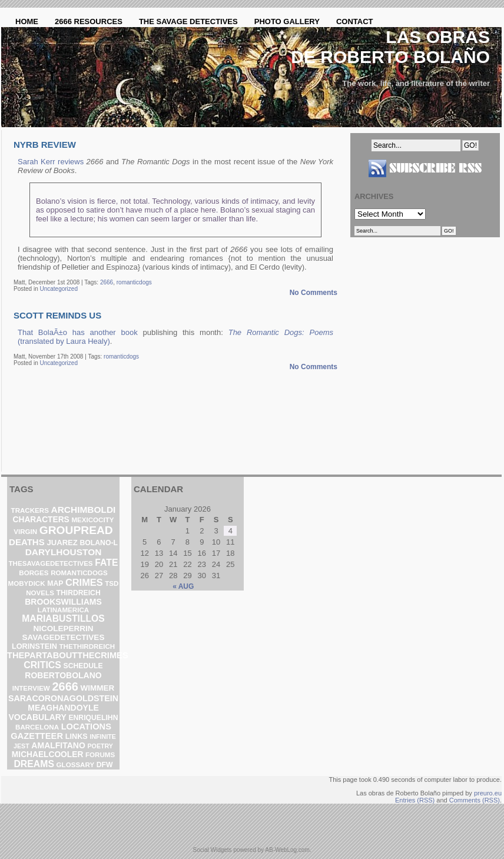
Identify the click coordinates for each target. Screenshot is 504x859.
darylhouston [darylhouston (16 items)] (64, 552)
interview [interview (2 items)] (31, 688)
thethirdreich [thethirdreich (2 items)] (87, 646)
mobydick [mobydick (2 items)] (27, 583)
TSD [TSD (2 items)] (112, 583)
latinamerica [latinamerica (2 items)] (63, 610)
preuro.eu (488, 793)
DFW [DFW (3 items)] (105, 765)
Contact (355, 21)
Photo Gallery (287, 21)
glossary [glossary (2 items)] (76, 765)
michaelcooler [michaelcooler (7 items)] (47, 754)
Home (27, 21)
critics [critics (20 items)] (42, 665)
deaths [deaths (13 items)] (27, 542)
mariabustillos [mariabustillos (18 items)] (63, 618)
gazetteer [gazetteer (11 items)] (37, 736)
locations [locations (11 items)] (86, 727)
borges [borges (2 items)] (34, 573)
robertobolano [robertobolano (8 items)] (63, 675)
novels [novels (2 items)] (40, 593)
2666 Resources (89, 21)
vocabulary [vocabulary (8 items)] (38, 717)
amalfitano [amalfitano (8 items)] (58, 745)
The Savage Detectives (188, 21)
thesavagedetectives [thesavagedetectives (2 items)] (51, 563)
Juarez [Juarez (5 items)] (62, 543)
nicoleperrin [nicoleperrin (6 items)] (63, 629)
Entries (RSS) (415, 800)
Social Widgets (212, 850)
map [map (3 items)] (55, 583)
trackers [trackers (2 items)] (30, 510)
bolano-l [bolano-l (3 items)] (99, 543)
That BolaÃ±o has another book (78, 332)
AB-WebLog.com (287, 850)
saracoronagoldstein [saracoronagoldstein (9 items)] (63, 698)
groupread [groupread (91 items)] (76, 530)
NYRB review (45, 145)
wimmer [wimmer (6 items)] (98, 688)
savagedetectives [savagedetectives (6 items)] (64, 637)
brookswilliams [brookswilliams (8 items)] (63, 602)
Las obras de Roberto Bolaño (390, 47)
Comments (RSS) (475, 800)
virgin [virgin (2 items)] (25, 532)
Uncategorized (58, 289)
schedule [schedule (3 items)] (83, 666)
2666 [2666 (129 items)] (65, 686)
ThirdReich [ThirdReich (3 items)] (78, 593)
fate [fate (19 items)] (106, 563)
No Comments (314, 293)
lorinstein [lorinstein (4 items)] (34, 646)
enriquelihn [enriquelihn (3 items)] (93, 718)
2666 (107, 282)
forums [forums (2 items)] (100, 755)
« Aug (183, 586)
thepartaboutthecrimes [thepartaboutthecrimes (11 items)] (68, 655)
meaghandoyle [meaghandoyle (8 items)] (63, 708)
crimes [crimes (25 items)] (84, 582)
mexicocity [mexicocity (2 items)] (92, 520)
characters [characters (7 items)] (41, 520)
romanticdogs (134, 282)
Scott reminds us (57, 315)
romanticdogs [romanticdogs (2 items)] (79, 573)
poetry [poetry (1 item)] (100, 746)
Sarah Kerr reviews (51, 162)
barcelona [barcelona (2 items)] (37, 727)
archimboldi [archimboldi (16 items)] (84, 510)
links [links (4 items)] (77, 736)
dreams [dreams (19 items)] (34, 764)
